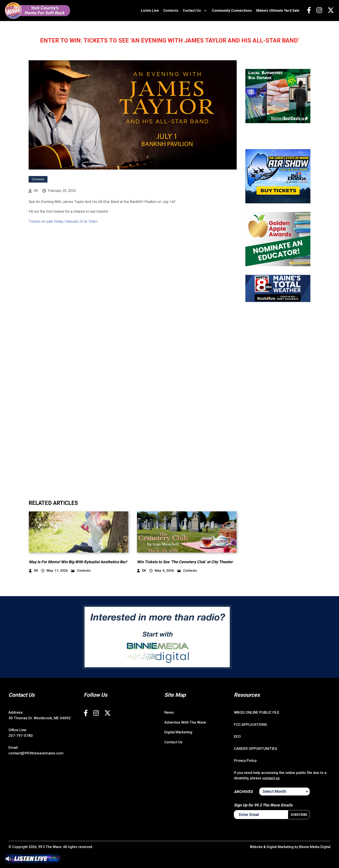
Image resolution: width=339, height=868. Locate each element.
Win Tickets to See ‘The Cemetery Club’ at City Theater (185, 562)
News (169, 712)
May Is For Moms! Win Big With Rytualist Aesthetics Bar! (78, 562)
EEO (237, 736)
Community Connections (232, 11)
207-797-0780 (21, 736)
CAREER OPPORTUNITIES (256, 749)
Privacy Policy (245, 760)
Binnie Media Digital (315, 847)
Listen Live (150, 11)
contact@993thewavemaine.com (36, 753)
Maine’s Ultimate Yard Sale (278, 11)
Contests (171, 11)
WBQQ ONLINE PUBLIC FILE (257, 712)
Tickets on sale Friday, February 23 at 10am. (64, 221)
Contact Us (192, 11)
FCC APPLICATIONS (250, 724)
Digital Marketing (178, 732)
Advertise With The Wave (185, 722)
